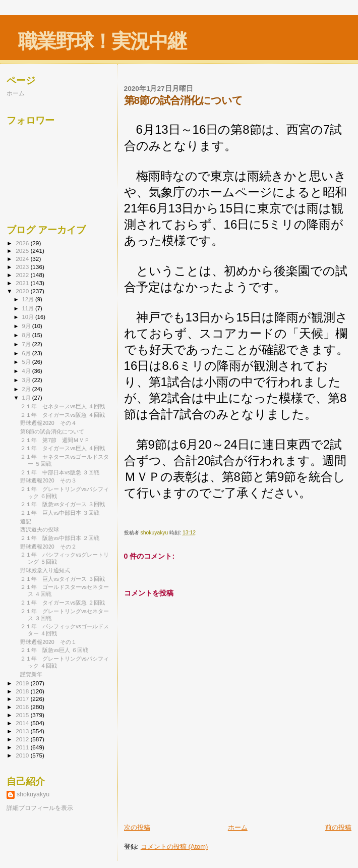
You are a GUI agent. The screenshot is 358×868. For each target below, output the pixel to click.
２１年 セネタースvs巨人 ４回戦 (63, 406)
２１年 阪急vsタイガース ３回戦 (63, 504)
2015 (23, 715)
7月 (27, 344)
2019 (23, 683)
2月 (27, 389)
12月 (29, 299)
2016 (23, 707)
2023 (23, 267)
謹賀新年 (31, 674)
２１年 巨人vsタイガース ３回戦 (63, 579)
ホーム (238, 827)
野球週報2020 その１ (48, 642)
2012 (23, 739)
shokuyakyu (33, 794)
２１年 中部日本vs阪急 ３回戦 (60, 472)
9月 (27, 326)
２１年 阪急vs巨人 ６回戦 (54, 650)
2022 (23, 275)
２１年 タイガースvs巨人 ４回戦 (63, 448)
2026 (23, 243)
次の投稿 (137, 827)
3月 (27, 380)
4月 (27, 371)
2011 (23, 747)
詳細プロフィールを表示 (40, 808)
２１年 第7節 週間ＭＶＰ (55, 440)
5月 (27, 362)
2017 (23, 699)
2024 (23, 259)
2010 (23, 755)
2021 (23, 283)
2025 (23, 251)
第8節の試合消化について (52, 431)
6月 (27, 353)
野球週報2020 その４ (48, 423)
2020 (23, 291)
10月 (29, 317)
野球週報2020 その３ (48, 480)
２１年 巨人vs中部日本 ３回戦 (60, 513)
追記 (26, 521)
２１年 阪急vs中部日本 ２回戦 (60, 538)
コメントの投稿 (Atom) (174, 847)
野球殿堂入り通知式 (45, 570)
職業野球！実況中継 (102, 41)
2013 (23, 731)
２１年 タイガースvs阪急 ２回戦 (63, 603)
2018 (23, 691)
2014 (23, 723)
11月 (29, 308)
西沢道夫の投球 (40, 529)
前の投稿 (338, 827)
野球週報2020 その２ (48, 547)
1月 (27, 398)
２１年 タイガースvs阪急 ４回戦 (63, 415)
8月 (27, 335)
